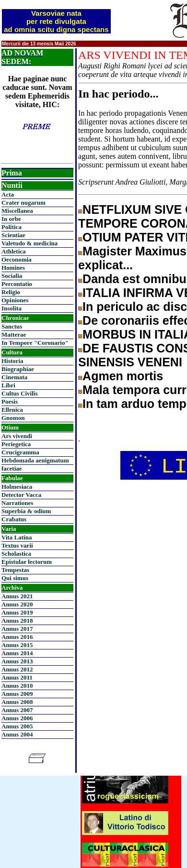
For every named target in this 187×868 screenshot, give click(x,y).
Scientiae (13, 235)
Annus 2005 (17, 726)
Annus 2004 (17, 734)
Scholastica (16, 554)
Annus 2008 (17, 702)
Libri (8, 385)
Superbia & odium (26, 511)
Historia (12, 361)
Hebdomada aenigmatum (35, 460)
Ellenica (12, 410)
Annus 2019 (17, 612)
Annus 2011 (17, 677)
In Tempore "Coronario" (35, 343)
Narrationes (17, 503)
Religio (11, 292)
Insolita (12, 308)
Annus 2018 (17, 621)
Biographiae (18, 369)
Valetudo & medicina (29, 243)
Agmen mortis (123, 376)
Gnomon (13, 418)
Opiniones (15, 300)
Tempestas (15, 570)
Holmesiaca (17, 487)
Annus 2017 (17, 629)
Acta (8, 194)
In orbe (11, 219)
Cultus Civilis (20, 393)
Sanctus (12, 326)
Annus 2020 (17, 604)
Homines (13, 268)
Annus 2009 (17, 694)
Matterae (14, 335)
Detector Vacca (21, 495)
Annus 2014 (17, 653)
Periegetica (16, 444)
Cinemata (14, 377)
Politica (12, 227)
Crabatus (14, 519)
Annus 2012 (17, 669)
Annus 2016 (17, 637)
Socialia (12, 276)
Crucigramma (20, 452)
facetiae (12, 468)
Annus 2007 (17, 710)
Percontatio (17, 284)
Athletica (14, 251)
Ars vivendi (17, 436)
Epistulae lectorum (27, 562)
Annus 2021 (17, 596)
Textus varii (17, 545)
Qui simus (15, 578)
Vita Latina (17, 537)
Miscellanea (17, 211)
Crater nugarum (23, 203)
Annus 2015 (17, 645)
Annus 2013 (17, 661)
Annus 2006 (17, 718)
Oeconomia (17, 259)
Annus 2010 (17, 686)
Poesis (10, 401)
